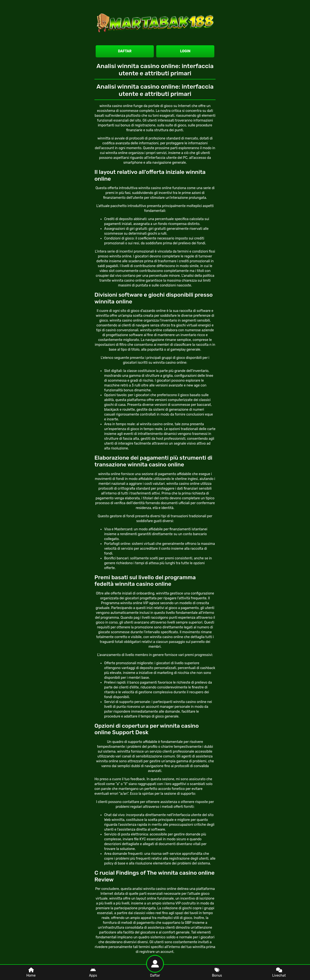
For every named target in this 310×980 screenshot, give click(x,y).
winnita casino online (126, 320)
